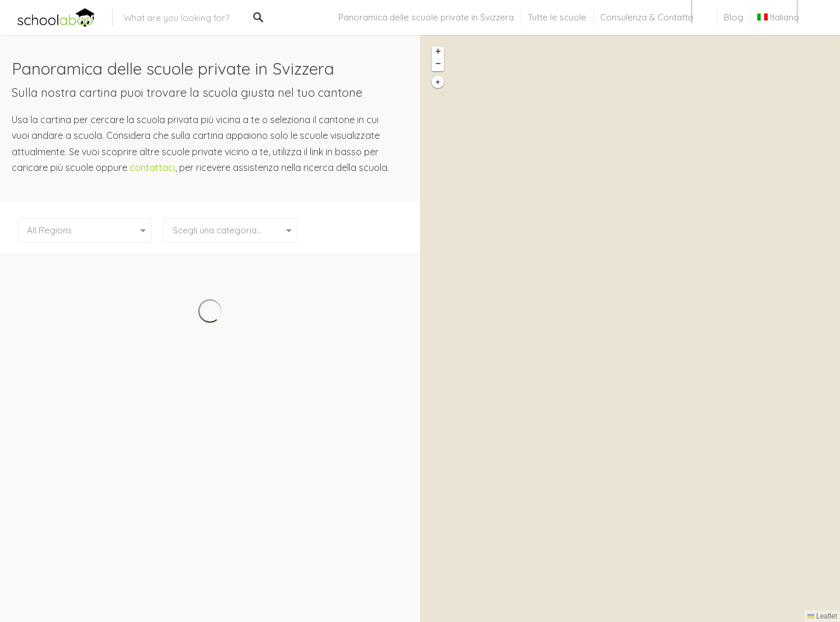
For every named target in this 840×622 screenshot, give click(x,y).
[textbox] (230, 230)
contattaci (152, 167)
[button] (438, 53)
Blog (734, 17)
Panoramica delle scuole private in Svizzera (426, 17)
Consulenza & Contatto (647, 17)
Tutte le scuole (557, 17)
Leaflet (822, 616)
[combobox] (230, 230)
